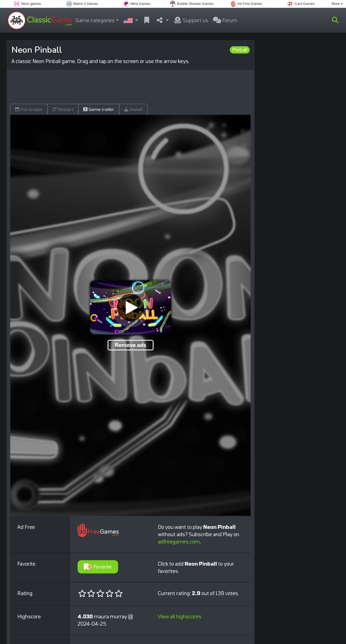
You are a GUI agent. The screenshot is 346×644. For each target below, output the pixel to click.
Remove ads (131, 345)
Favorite (98, 567)
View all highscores (180, 616)
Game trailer (99, 109)
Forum (225, 20)
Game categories (95, 20)
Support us (191, 20)
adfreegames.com (179, 542)
